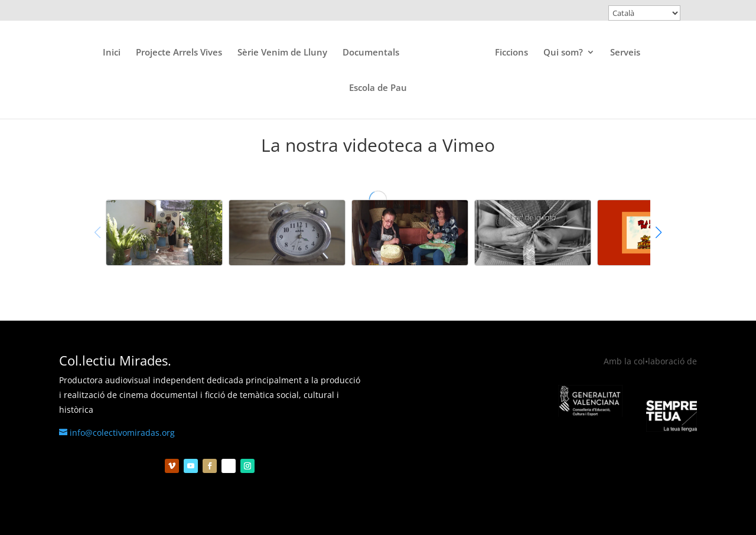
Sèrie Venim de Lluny (282, 53)
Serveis (625, 53)
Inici (112, 53)
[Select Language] (644, 13)
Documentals (371, 53)
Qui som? (563, 53)
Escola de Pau (378, 88)
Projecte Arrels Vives (179, 53)
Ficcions (511, 53)
